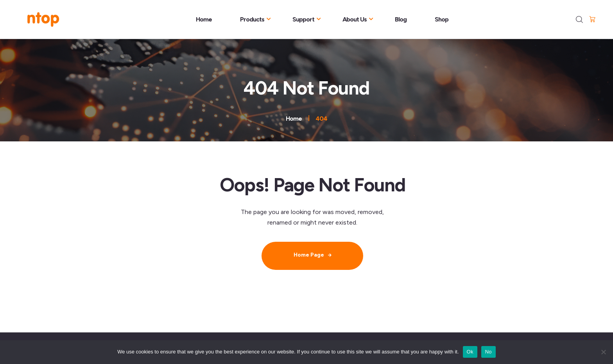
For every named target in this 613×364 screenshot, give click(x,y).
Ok (470, 352)
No (488, 352)
